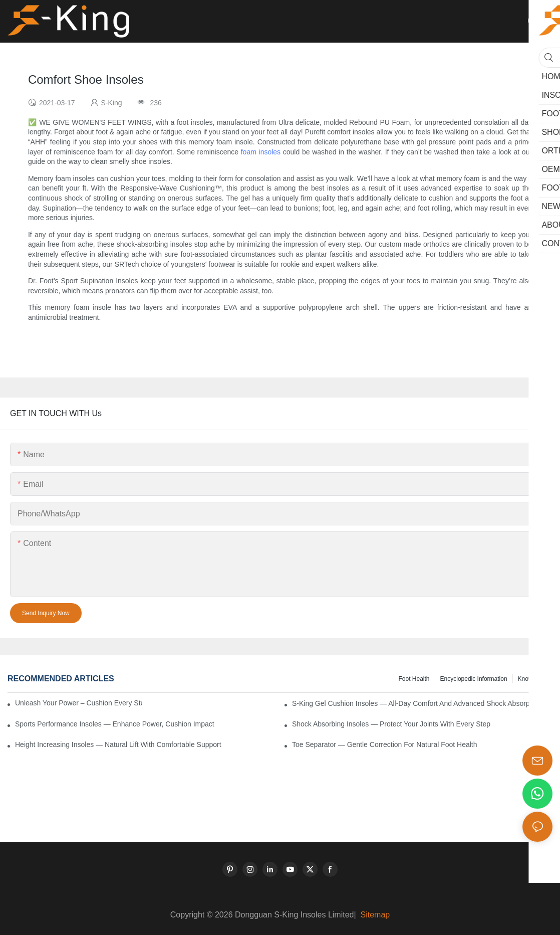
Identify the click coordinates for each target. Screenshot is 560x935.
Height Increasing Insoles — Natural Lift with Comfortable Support (118, 744)
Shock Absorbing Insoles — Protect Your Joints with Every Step (391, 724)
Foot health (414, 679)
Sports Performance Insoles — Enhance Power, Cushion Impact (115, 724)
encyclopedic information (474, 679)
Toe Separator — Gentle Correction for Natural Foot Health (385, 744)
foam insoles (261, 152)
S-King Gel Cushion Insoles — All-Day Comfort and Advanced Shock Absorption (416, 703)
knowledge (533, 679)
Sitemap (374, 915)
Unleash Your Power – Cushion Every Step (78, 703)
